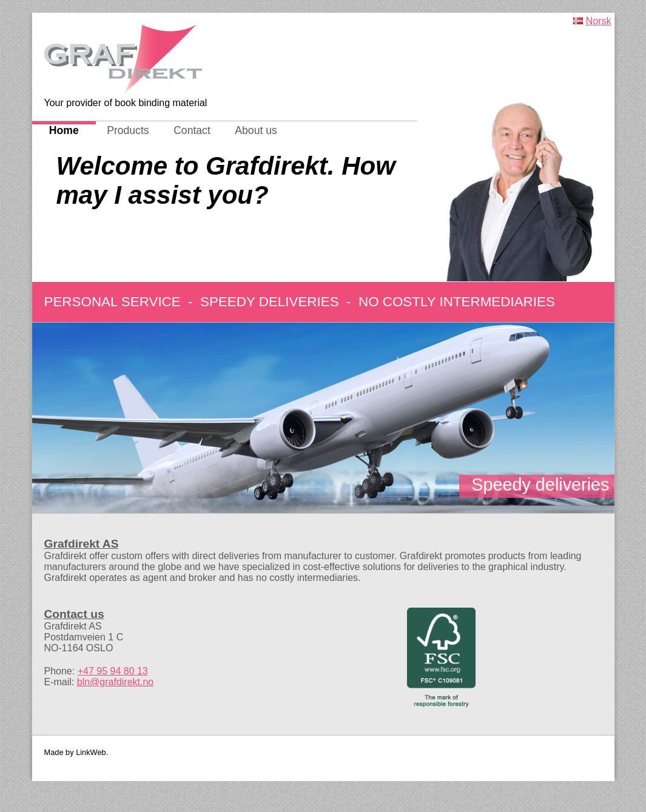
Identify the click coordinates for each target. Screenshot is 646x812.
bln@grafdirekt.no (116, 682)
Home (64, 130)
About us (256, 130)
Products (128, 130)
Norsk (599, 21)
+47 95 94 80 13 (113, 671)
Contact (192, 130)
